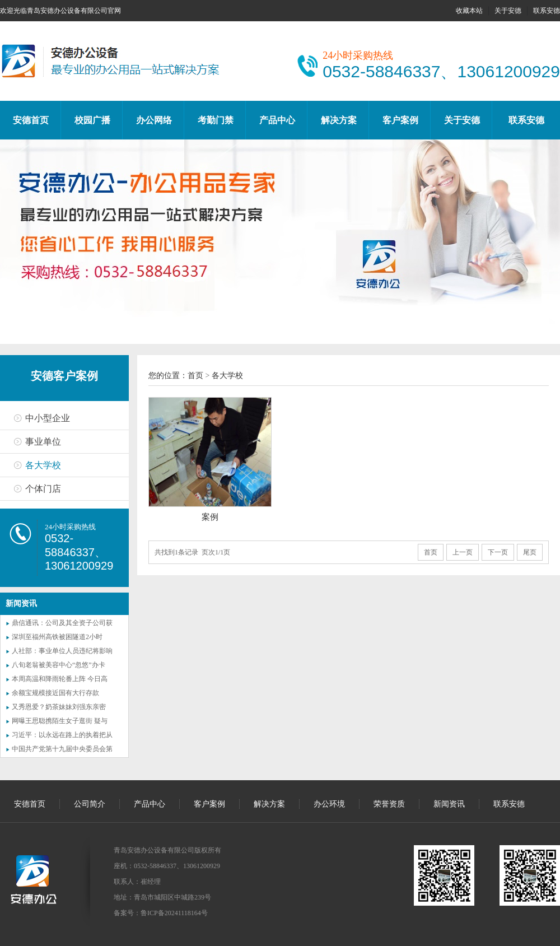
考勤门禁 (216, 120)
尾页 (530, 552)
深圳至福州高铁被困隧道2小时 (57, 637)
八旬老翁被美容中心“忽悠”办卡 (59, 665)
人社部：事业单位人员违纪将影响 (62, 651)
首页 (195, 376)
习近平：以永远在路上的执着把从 (62, 735)
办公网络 (154, 120)
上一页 (463, 552)
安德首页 (31, 120)
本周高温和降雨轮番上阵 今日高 (60, 679)
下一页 (498, 552)
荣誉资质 (389, 804)
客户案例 (400, 120)
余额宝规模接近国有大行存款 (55, 693)
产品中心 (277, 120)
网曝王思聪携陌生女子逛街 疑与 (60, 721)
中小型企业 (48, 418)
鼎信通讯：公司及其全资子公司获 (62, 623)
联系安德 (547, 11)
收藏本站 (469, 11)
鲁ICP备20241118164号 (174, 913)
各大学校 (43, 465)
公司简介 (90, 804)
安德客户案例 (64, 376)
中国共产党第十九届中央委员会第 (62, 749)
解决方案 (339, 120)
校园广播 (92, 120)
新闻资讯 (449, 804)
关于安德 (508, 11)
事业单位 (43, 442)
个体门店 (43, 489)
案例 (210, 517)
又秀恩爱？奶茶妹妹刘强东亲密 (59, 707)
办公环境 (329, 804)
